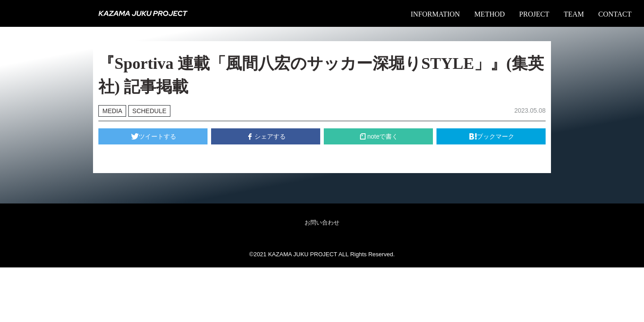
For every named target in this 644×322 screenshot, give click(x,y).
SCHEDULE (149, 111)
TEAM (574, 14)
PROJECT (534, 14)
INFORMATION (435, 14)
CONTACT (615, 14)
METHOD (489, 14)
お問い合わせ (322, 222)
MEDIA (112, 111)
